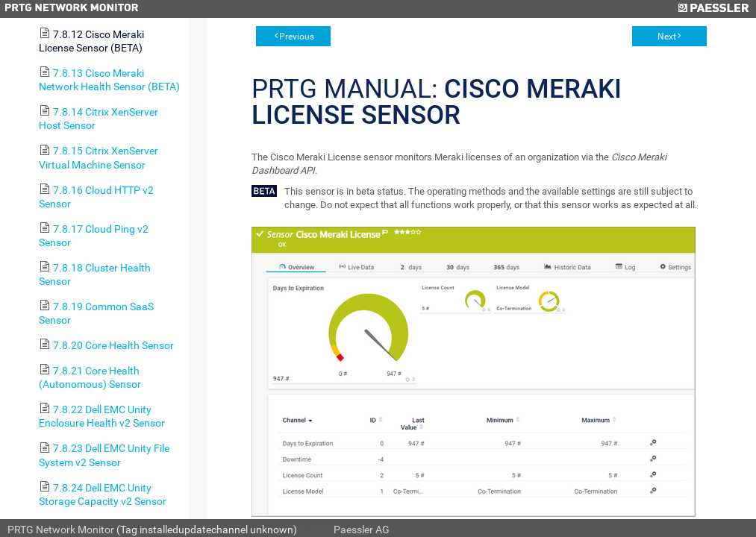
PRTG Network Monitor (61, 530)
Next (667, 37)
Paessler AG (362, 530)
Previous (297, 37)
